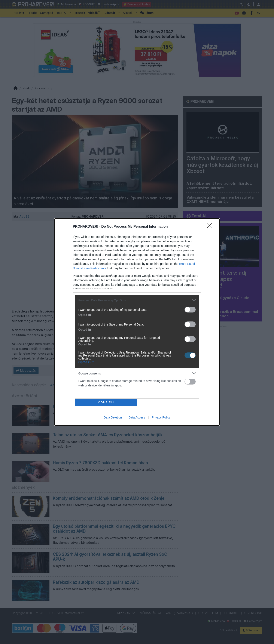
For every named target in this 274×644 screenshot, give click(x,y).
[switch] (190, 310)
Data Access (137, 417)
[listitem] (137, 300)
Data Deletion (113, 417)
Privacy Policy (161, 417)
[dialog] (137, 322)
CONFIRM (106, 402)
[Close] (211, 227)
